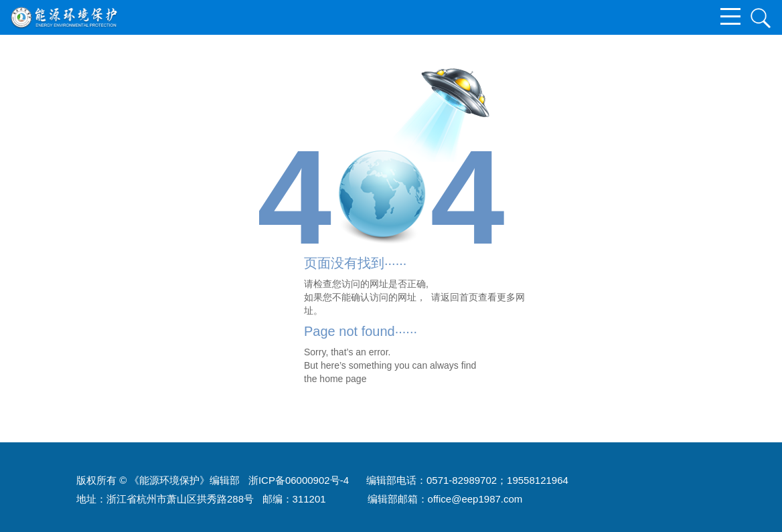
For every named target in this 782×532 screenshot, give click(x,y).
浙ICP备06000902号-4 (299, 480)
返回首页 (459, 297)
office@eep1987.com (475, 499)
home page (343, 379)
